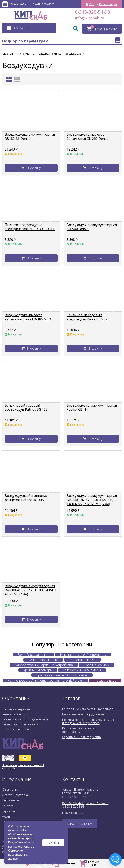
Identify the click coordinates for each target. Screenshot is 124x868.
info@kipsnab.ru (79, 18)
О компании (10, 790)
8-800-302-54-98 (73, 806)
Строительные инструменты (82, 737)
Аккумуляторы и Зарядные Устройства (44, 665)
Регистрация (108, 4)
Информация (11, 800)
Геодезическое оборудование (83, 714)
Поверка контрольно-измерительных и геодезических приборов (88, 721)
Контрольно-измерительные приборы (89, 709)
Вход (93, 4)
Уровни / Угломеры (38, 670)
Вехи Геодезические (34, 655)
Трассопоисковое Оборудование (62, 675)
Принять (53, 843)
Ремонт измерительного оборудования (79, 730)
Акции (6, 817)
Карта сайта (9, 769)
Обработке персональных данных (18, 854)
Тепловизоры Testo (43, 660)
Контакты (9, 806)
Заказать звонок (80, 824)
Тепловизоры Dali (82, 660)
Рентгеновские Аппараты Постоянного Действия (45, 680)
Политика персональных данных (22, 765)
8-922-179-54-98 (73, 803)
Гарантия (8, 811)
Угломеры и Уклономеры (82, 670)
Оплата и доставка (15, 795)
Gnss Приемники (96, 665)
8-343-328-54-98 (93, 12)
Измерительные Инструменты (83, 655)
